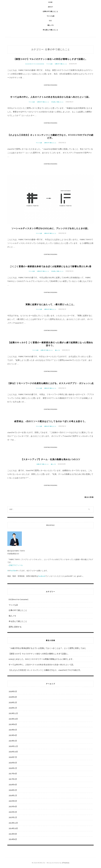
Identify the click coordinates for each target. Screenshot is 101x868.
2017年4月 (13, 774)
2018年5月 (13, 763)
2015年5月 (13, 801)
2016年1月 (13, 795)
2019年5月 (13, 730)
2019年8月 (13, 724)
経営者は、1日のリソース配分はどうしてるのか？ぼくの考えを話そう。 (51, 421)
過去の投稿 (89, 497)
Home (50, 2)
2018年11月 (13, 746)
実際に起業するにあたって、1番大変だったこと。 (51, 304)
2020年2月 (13, 702)
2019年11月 (13, 713)
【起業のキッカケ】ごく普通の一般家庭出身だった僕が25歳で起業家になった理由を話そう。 (51, 344)
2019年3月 (13, 741)
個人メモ (51, 25)
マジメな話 (51, 16)
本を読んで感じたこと (50, 30)
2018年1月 (13, 768)
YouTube (13, 571)
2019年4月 (13, 735)
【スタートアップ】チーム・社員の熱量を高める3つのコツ (51, 459)
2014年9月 (13, 834)
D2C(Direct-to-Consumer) (35, 64)
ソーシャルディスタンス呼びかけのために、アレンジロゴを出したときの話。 (51, 228)
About (51, 7)
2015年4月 (13, 806)
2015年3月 (13, 812)
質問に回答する (15, 627)
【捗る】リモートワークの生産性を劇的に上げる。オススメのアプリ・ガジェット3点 (51, 383)
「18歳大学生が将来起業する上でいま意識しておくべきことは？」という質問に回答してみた (47, 648)
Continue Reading (51, 85)
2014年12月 (13, 823)
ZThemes (66, 863)
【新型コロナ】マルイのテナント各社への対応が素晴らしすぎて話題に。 (51, 59)
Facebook (42, 576)
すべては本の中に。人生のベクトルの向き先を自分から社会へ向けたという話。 (50, 97)
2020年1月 (13, 708)
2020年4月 (13, 697)
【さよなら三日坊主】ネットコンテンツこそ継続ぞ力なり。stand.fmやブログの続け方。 (51, 136)
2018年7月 (13, 757)
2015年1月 (13, 817)
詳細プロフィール (16, 565)
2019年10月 (13, 719)
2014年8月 (13, 839)
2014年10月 (13, 828)
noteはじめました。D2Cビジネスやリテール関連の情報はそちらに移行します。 (41, 659)
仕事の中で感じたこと (50, 11)
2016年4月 (13, 785)
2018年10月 (13, 752)
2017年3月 (13, 779)
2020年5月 (13, 691)
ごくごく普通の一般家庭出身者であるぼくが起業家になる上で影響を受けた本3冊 (51, 266)
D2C (50, 21)
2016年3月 (13, 790)
